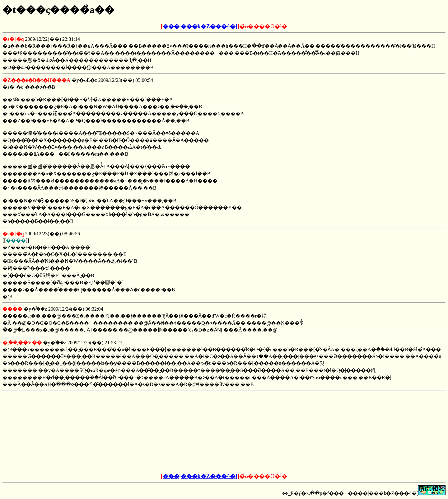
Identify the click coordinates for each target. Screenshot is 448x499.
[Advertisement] (177, 432)
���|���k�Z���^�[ (200, 26)
